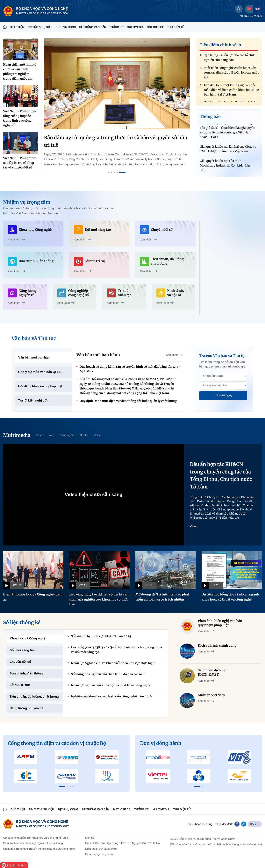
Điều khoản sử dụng (200, 824)
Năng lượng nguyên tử (26, 708)
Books (84, 435)
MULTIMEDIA (135, 27)
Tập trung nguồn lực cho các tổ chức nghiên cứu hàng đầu (229, 60)
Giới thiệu (17, 27)
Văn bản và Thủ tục (34, 338)
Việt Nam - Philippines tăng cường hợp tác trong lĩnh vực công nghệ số (20, 118)
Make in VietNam (211, 695)
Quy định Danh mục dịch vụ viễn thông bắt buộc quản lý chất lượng (128, 401)
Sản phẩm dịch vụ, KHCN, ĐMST (212, 672)
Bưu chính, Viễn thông (26, 674)
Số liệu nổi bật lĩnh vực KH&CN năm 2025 (101, 636)
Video (40, 435)
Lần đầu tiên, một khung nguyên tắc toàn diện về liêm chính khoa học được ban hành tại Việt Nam (231, 92)
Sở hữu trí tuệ (20, 685)
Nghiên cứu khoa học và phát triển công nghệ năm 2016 (111, 697)
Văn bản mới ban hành (35, 358)
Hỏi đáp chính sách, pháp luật (40, 386)
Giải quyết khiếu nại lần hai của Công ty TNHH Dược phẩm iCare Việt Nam (228, 151)
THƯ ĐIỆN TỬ (176, 27)
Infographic (67, 435)
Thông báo (210, 117)
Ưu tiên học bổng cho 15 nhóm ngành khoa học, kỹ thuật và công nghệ (230, 597)
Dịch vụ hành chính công (217, 646)
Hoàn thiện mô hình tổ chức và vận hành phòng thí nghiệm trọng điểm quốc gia (20, 72)
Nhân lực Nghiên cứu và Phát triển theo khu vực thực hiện (113, 663)
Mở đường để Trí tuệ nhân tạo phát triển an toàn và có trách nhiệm (162, 597)
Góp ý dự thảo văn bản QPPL (40, 372)
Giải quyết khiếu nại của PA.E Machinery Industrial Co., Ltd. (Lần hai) (225, 168)
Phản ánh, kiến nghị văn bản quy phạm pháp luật (220, 623)
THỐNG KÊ (116, 27)
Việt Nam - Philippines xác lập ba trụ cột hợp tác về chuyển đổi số (20, 163)
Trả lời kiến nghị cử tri (34, 401)
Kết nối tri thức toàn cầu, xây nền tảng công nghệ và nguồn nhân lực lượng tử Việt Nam (112, 141)
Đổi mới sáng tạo (22, 650)
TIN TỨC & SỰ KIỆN (40, 27)
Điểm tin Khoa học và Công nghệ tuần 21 (32, 597)
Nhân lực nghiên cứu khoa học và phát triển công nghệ (111, 685)
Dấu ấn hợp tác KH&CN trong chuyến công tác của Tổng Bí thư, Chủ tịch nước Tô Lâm (221, 475)
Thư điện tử (182, 809)
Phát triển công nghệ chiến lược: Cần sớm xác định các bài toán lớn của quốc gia (231, 75)
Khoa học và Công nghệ (28, 639)
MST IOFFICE (155, 27)
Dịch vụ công (66, 27)
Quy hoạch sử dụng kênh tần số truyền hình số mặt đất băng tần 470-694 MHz (130, 369)
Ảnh (52, 435)
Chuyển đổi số (20, 662)
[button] (62, 787)
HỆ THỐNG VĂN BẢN (93, 27)
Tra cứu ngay (223, 395)
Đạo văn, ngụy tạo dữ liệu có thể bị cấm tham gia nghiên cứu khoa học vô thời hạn (99, 599)
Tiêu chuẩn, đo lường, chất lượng (34, 697)
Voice (97, 435)
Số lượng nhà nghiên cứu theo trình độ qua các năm (108, 674)
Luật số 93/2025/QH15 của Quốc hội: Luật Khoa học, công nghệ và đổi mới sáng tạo (117, 650)
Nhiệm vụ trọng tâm (27, 202)
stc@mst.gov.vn (103, 854)
